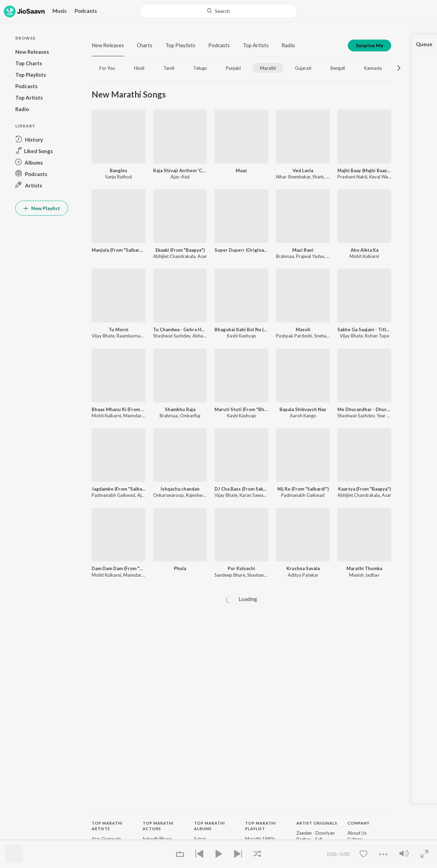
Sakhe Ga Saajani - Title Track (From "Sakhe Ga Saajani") (364, 329)
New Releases (108, 45)
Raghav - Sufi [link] (309, 839)
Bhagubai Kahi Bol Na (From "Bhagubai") (241, 329)
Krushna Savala (303, 568)
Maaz (241, 170)
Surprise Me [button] (369, 45)
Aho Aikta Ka (364, 250)
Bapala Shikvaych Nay (303, 409)
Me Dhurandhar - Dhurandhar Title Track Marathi (364, 409)
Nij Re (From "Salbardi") (303, 489)
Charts (145, 45)
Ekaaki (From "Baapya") (180, 250)
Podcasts (86, 11)
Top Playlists (180, 45)
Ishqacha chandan (180, 489)
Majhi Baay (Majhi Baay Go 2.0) (364, 170)
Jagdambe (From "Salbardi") (119, 489)
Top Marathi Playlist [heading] (260, 826)
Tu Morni (119, 329)
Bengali (338, 68)
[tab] (107, 68)
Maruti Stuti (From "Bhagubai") (241, 409)
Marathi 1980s (260, 839)
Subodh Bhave (157, 839)
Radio (288, 45)
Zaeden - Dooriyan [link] (316, 833)
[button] (42, 139)
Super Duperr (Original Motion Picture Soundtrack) (241, 250)
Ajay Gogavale (106, 839)
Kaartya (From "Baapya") (364, 489)
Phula (180, 568)
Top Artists (256, 45)
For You (107, 68)
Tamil (169, 68)
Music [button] (60, 11)
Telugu (200, 68)
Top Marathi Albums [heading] (209, 826)
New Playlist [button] (42, 208)
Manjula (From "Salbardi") (119, 250)
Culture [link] (355, 839)
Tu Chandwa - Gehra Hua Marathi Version (180, 329)
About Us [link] (357, 833)
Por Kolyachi (241, 568)
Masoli (303, 329)
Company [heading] (359, 823)
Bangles (119, 170)
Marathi (268, 68)
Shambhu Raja (180, 409)
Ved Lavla (303, 170)
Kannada (373, 68)
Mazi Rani (303, 250)
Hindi (139, 68)
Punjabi (233, 68)
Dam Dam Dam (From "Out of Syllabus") (119, 568)
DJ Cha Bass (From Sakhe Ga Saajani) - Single (241, 489)
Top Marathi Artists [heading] (107, 826)
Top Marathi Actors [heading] (158, 826)
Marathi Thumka (364, 568)
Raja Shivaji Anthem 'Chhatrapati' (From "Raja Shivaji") (180, 170)
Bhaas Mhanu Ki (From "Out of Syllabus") (119, 409)
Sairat (200, 839)
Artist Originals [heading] (317, 823)
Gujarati (303, 68)
